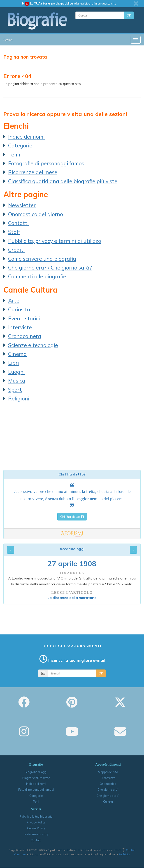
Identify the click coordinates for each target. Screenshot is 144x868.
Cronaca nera (25, 336)
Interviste (20, 327)
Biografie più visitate (36, 778)
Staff (14, 232)
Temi (14, 154)
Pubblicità (124, 854)
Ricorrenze (108, 778)
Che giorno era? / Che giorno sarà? (50, 267)
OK (129, 15)
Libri (14, 363)
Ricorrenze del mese (33, 172)
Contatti (18, 223)
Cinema (17, 354)
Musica (17, 381)
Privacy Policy (36, 822)
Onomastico (108, 784)
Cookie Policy (36, 828)
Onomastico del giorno (36, 214)
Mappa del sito (108, 772)
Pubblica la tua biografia (36, 816)
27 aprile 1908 (72, 563)
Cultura (108, 802)
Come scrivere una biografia (42, 259)
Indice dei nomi (26, 137)
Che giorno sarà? (108, 796)
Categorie (20, 145)
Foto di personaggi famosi (36, 790)
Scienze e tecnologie (33, 345)
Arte (14, 300)
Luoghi (16, 372)
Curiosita (19, 309)
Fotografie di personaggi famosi (47, 163)
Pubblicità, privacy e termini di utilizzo (55, 241)
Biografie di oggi (36, 772)
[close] (136, 4)
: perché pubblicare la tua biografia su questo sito (69, 3)
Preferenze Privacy (36, 834)
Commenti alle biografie (37, 276)
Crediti (16, 250)
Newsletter (22, 205)
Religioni (19, 398)
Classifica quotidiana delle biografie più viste (63, 181)
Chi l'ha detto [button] (72, 517)
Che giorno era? (108, 790)
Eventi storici (24, 318)
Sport (15, 390)
